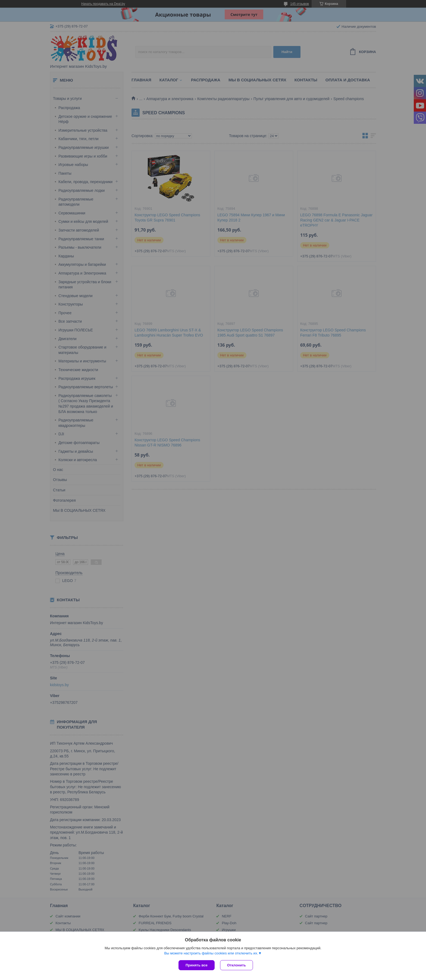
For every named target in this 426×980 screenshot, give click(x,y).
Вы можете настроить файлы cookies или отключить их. (211, 953)
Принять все (197, 965)
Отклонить (237, 965)
